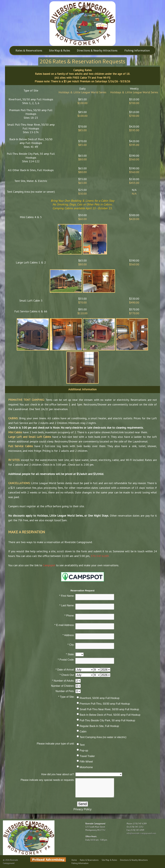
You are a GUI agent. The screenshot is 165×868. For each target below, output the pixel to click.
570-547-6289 (100, 556)
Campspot (49, 565)
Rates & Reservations (29, 50)
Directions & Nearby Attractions (97, 50)
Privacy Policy (82, 809)
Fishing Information (137, 50)
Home (74, 860)
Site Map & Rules (60, 50)
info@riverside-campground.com (141, 833)
